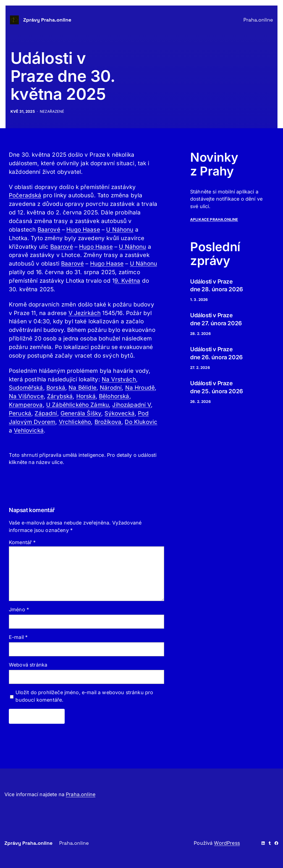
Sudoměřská (26, 388)
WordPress (227, 843)
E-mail (18, 637)
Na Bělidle (82, 388)
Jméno (19, 609)
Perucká (20, 413)
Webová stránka (28, 665)
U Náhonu (120, 230)
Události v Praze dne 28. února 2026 (217, 285)
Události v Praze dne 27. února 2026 (216, 319)
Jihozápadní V (131, 405)
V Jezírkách (85, 313)
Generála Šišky (81, 413)
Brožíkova (108, 422)
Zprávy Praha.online (47, 20)
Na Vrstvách (119, 379)
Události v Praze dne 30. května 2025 (63, 76)
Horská (86, 396)
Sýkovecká (119, 413)
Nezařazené (52, 111)
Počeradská (25, 195)
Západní (46, 413)
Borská (56, 388)
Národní (111, 388)
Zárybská (60, 396)
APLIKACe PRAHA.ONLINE (214, 219)
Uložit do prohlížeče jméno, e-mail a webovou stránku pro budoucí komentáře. (84, 696)
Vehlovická (29, 430)
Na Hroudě (140, 388)
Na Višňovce (26, 396)
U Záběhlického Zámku (78, 405)
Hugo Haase (83, 230)
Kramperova (26, 405)
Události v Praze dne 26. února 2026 (216, 353)
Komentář (22, 542)
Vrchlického (75, 422)
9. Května (127, 281)
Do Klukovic (141, 422)
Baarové (49, 230)
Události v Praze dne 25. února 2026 (217, 387)
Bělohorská (114, 396)
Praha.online (81, 794)
